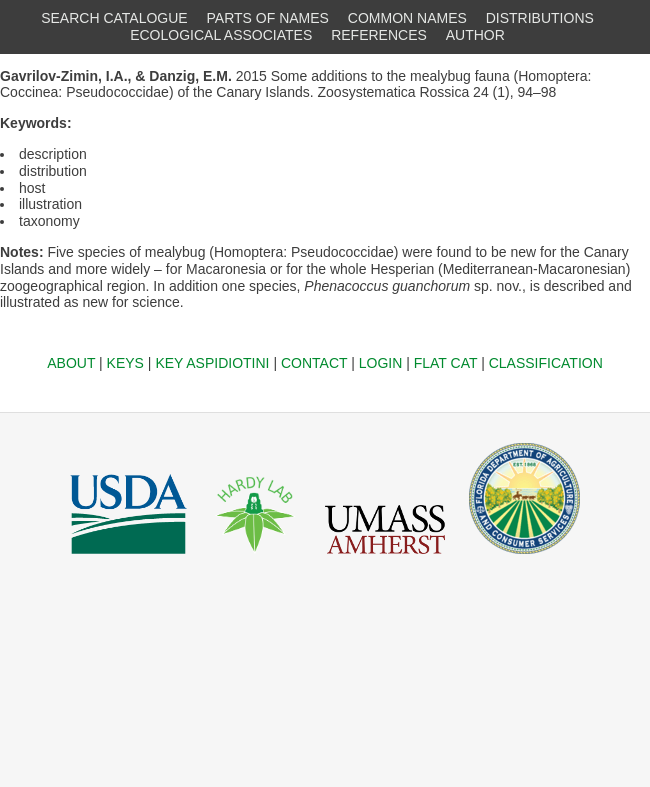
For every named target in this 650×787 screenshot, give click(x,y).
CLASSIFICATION (546, 363)
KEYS (125, 363)
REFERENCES (379, 35)
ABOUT (71, 363)
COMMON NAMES (407, 18)
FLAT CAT (446, 363)
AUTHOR (475, 35)
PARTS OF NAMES (268, 18)
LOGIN (381, 363)
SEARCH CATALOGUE (114, 18)
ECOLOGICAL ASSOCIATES (221, 35)
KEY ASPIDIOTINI (212, 363)
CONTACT (314, 363)
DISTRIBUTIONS (540, 18)
